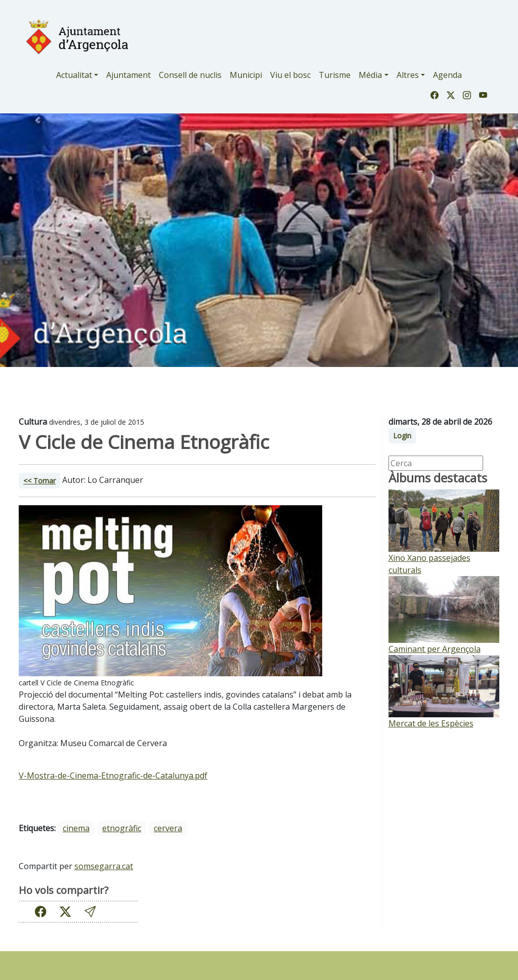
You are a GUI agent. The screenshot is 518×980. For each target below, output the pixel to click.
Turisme (335, 75)
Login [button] (402, 436)
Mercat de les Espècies (431, 723)
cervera (168, 828)
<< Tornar (39, 481)
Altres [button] (408, 75)
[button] (90, 911)
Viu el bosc (290, 75)
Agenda (447, 75)
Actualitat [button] (74, 75)
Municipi (246, 75)
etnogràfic (122, 828)
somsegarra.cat (104, 866)
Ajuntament (128, 75)
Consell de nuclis (190, 75)
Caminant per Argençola (435, 649)
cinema (76, 828)
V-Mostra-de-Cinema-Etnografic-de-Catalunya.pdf (113, 775)
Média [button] (370, 75)
